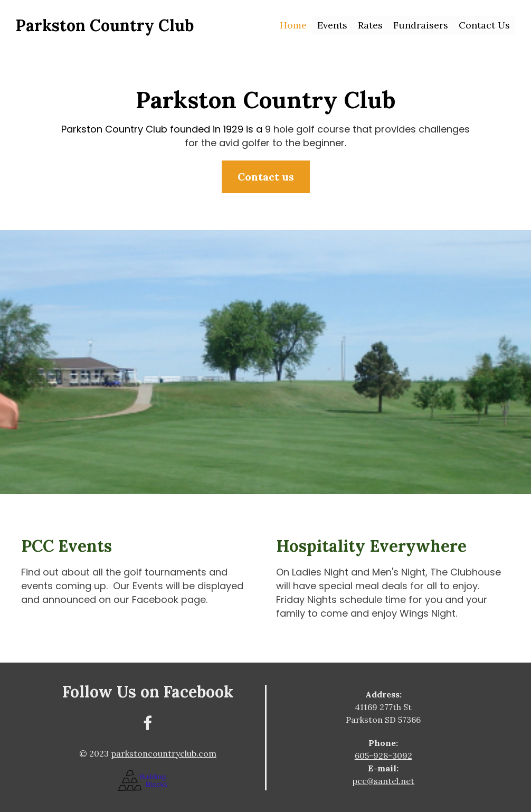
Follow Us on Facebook (148, 692)
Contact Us (484, 25)
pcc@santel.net (383, 781)
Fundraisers (421, 25)
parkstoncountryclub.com (164, 753)
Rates (370, 25)
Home (293, 25)
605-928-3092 (383, 756)
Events (332, 25)
